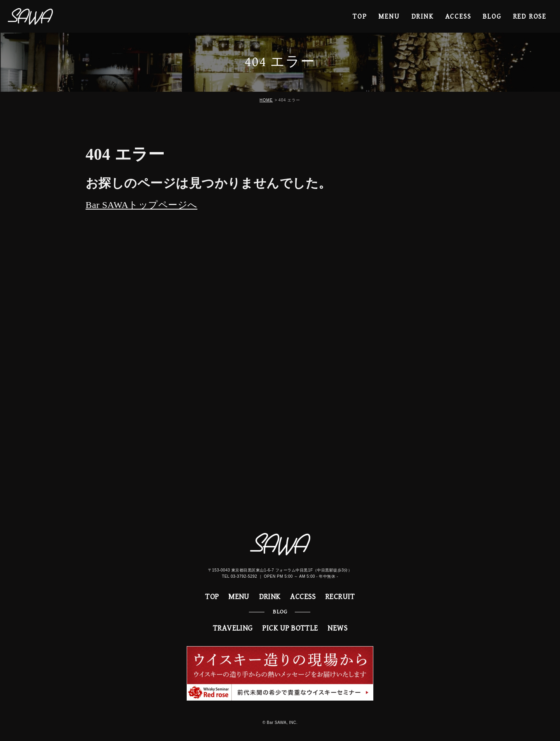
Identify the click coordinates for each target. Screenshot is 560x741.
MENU (389, 17)
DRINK (423, 17)
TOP (360, 17)
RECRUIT (340, 597)
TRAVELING (233, 628)
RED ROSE (530, 17)
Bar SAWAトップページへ (141, 205)
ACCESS (458, 17)
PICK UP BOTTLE (290, 628)
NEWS (337, 628)
